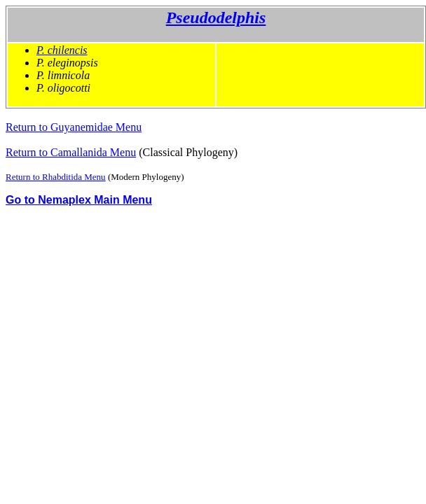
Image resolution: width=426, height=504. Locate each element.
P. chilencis (62, 50)
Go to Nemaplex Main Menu (79, 200)
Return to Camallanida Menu (71, 152)
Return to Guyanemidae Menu (74, 127)
